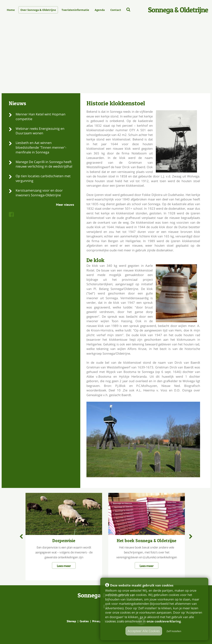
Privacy (96, 621)
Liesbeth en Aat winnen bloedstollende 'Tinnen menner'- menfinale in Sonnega (41, 147)
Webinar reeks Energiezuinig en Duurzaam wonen (40, 131)
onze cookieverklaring (164, 621)
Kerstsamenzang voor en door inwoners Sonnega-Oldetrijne (39, 193)
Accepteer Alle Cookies (144, 631)
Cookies (84, 621)
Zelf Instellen (174, 631)
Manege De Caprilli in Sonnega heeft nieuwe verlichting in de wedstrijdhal (44, 164)
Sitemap (71, 621)
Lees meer (64, 566)
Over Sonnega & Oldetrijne (38, 10)
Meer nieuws (65, 205)
